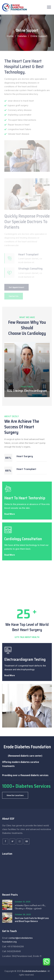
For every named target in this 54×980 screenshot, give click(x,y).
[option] (27, 370)
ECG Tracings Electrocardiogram (27, 391)
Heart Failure (27, 387)
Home (10, 36)
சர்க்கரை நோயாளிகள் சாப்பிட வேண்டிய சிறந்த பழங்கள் (30, 907)
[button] (15, 795)
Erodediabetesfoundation (34, 971)
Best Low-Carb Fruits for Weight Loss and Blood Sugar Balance (32, 920)
